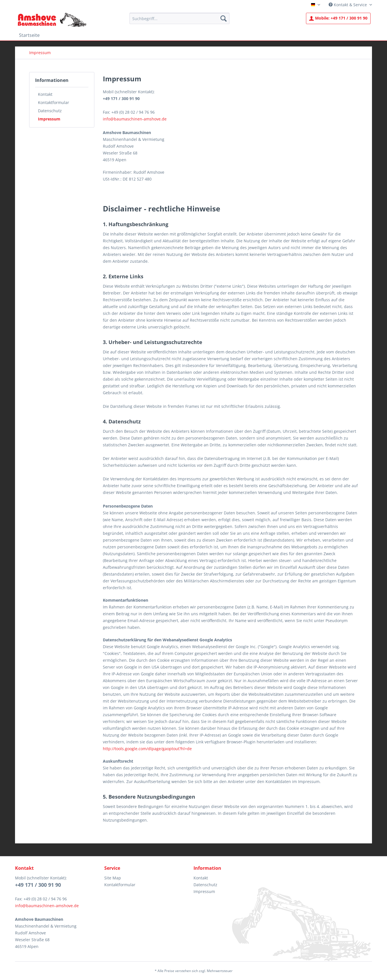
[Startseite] (29, 35)
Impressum (49, 119)
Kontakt (45, 94)
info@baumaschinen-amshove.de (135, 119)
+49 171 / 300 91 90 (338, 18)
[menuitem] (179, 18)
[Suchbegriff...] (179, 18)
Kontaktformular (54, 102)
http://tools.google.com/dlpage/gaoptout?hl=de (147, 749)
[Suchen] (224, 18)
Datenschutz (50, 111)
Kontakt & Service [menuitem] (348, 5)
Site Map (113, 878)
